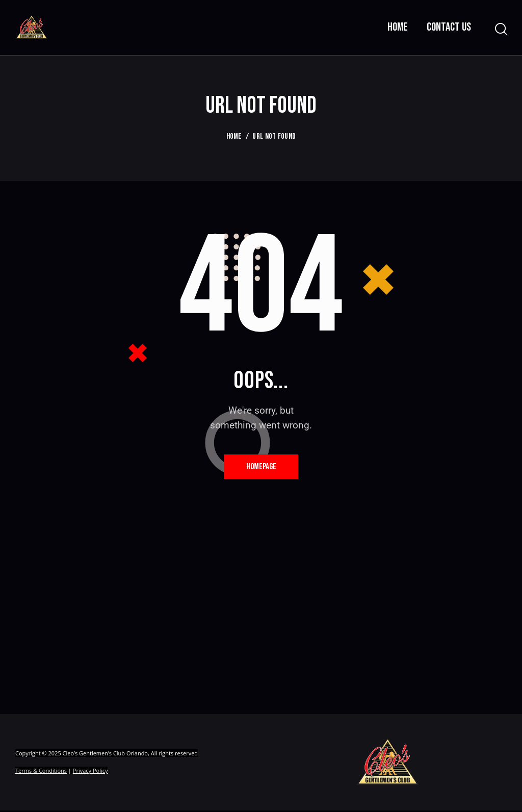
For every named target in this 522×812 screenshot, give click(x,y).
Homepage (261, 467)
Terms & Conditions (41, 772)
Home (234, 136)
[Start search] (500, 29)
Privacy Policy (90, 772)
